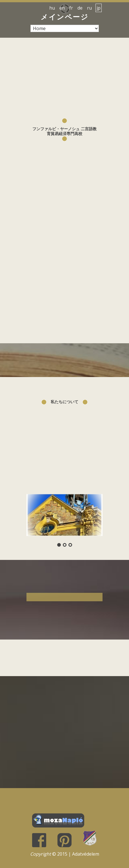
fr (71, 8)
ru (89, 8)
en (62, 8)
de (80, 8)
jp (99, 8)
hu (52, 8)
